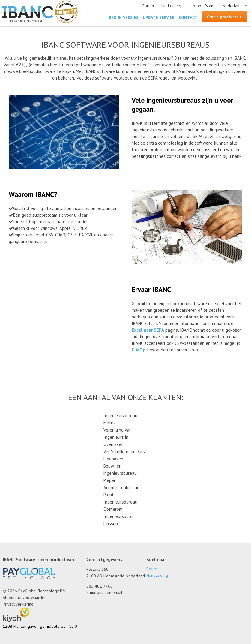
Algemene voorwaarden (25, 597)
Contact (188, 17)
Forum (148, 6)
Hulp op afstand (201, 6)
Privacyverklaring (18, 604)
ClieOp (139, 350)
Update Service (159, 17)
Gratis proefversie (224, 17)
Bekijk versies (124, 17)
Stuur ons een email (104, 592)
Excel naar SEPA (148, 330)
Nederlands (233, 6)
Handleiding (170, 6)
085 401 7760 (100, 586)
